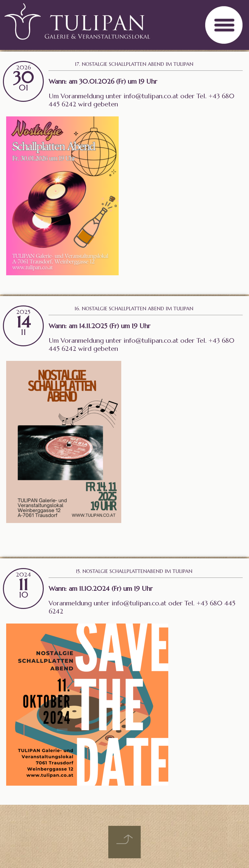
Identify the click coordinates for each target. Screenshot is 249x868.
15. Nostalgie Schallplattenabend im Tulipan (134, 571)
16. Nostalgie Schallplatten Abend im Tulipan (134, 309)
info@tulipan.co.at (151, 96)
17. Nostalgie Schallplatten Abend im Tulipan (134, 64)
